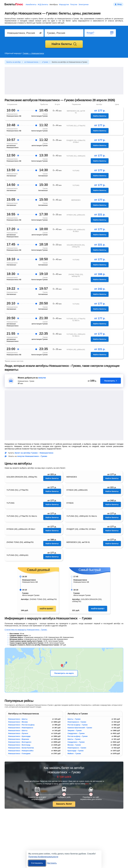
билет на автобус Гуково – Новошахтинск (34, 453)
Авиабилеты (31, 4)
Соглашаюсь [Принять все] (37, 863)
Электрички (83, 4)
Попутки (74, 4)
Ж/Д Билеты (43, 4)
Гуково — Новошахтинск (33, 53)
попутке (42, 378)
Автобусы (54, 4)
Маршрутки (64, 4)
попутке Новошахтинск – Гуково (32, 456)
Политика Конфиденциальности (43, 857)
